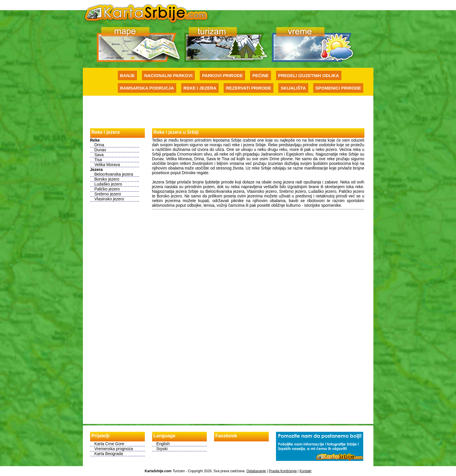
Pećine (261, 75)
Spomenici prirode (338, 88)
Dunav (100, 150)
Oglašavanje (256, 471)
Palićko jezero (107, 189)
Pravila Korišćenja (283, 471)
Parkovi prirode (222, 75)
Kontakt (306, 471)
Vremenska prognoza (114, 449)
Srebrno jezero (108, 194)
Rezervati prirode (249, 88)
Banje (128, 75)
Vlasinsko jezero (109, 199)
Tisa (98, 160)
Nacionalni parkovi (168, 75)
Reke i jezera (200, 88)
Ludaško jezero (108, 184)
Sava (99, 155)
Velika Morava (107, 165)
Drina (99, 145)
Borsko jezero (107, 179)
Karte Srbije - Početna (146, 13)
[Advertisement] (228, 112)
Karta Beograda (109, 454)
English (163, 444)
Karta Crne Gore (109, 444)
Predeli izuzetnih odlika (309, 75)
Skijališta (293, 88)
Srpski (162, 449)
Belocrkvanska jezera (114, 174)
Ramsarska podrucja (147, 88)
